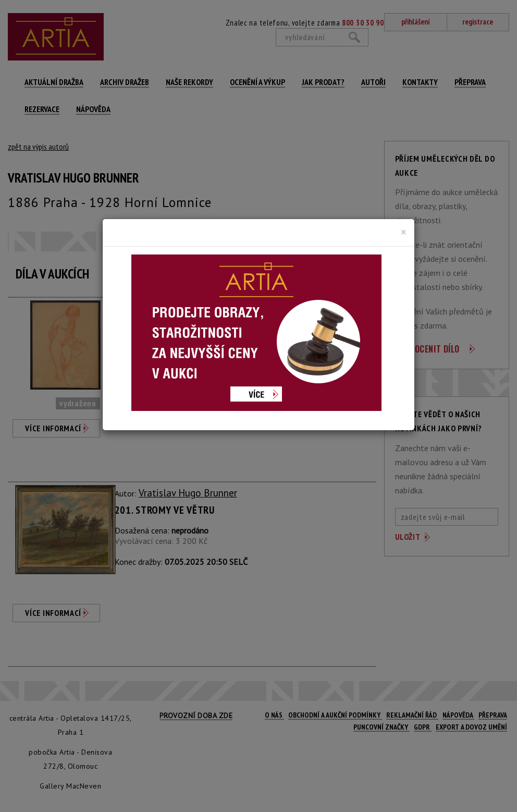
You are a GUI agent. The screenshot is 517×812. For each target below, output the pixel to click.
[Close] (404, 232)
